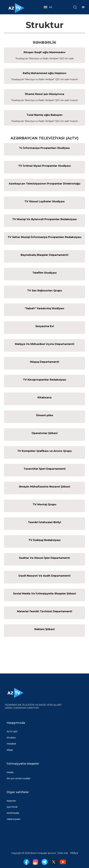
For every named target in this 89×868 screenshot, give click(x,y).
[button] (49, 7)
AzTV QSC (12, 732)
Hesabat (11, 744)
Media (10, 772)
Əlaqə (10, 750)
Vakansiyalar (14, 819)
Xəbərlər (11, 801)
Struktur (11, 738)
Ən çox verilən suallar (18, 778)
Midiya (74, 853)
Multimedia (13, 813)
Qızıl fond (12, 807)
